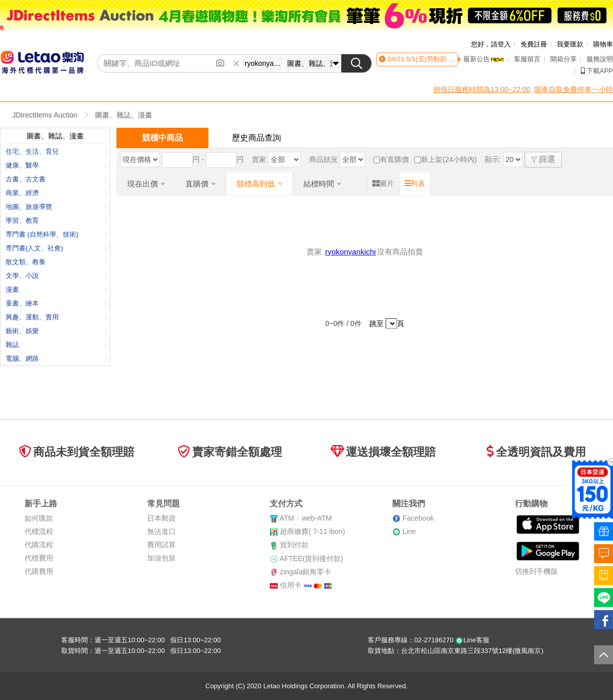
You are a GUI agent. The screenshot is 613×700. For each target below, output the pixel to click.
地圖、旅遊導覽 (57, 207)
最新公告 (484, 59)
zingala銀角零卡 (305, 572)
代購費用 (39, 571)
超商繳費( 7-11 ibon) (313, 531)
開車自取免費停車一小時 (574, 89)
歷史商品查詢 (256, 138)
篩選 (543, 159)
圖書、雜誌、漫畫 (124, 115)
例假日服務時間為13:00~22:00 (482, 89)
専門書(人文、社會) (57, 248)
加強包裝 (161, 558)
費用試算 (161, 545)
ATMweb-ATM (305, 518)
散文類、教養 (57, 262)
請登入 (501, 44)
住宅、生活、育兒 (57, 151)
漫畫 (57, 289)
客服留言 (527, 59)
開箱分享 (563, 59)
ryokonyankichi (350, 252)
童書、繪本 (57, 303)
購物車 (603, 44)
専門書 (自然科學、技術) (57, 234)
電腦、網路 (57, 358)
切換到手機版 (536, 571)
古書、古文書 (57, 179)
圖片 (383, 183)
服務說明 (600, 59)
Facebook (418, 518)
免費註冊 (534, 44)
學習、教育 (57, 220)
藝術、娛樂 (57, 331)
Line (409, 531)
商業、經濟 (57, 193)
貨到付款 (294, 545)
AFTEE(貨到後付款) (311, 558)
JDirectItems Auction (45, 115)
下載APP (597, 71)
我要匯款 (570, 44)
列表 (415, 183)
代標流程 (39, 531)
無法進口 (161, 531)
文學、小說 (57, 276)
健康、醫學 (57, 165)
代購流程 (39, 545)
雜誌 (57, 345)
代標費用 (39, 558)
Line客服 (472, 640)
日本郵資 (161, 518)
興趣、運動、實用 (57, 317)
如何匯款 (39, 518)
